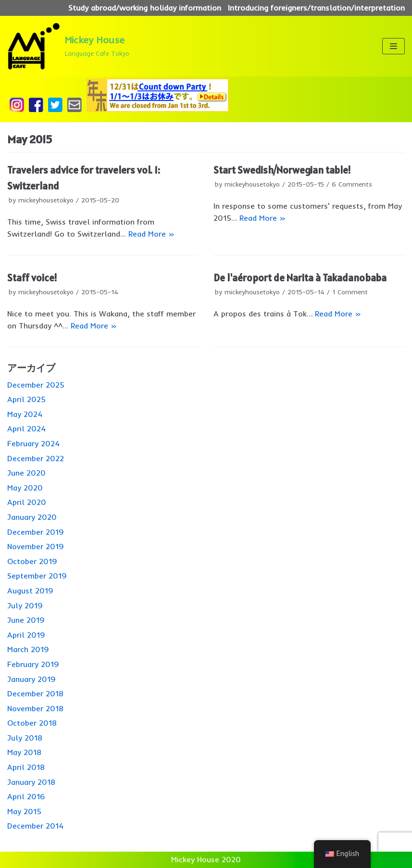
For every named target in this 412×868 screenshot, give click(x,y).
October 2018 (32, 723)
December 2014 (35, 826)
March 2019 (28, 649)
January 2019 (31, 679)
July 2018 (25, 738)
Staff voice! (32, 278)
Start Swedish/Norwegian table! (282, 170)
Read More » (151, 234)
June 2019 (26, 620)
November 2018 (35, 708)
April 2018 (26, 767)
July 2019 (25, 605)
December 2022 (36, 458)
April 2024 (26, 428)
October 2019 (32, 561)
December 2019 (36, 532)
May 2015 (24, 811)
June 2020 (26, 473)
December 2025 (36, 385)
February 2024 (33, 443)
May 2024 (25, 414)
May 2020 (25, 488)
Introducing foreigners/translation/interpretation (316, 8)
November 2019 (36, 546)
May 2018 (24, 752)
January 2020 (32, 517)
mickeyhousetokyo (46, 200)
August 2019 (30, 591)
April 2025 (26, 399)
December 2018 (35, 693)
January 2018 (31, 782)
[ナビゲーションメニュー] (393, 46)
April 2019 (26, 635)
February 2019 (33, 664)
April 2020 (27, 502)
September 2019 (37, 576)
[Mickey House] (68, 46)
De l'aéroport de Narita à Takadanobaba (300, 278)
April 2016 (26, 796)
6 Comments (352, 184)
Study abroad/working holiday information (145, 8)
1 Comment (350, 292)
